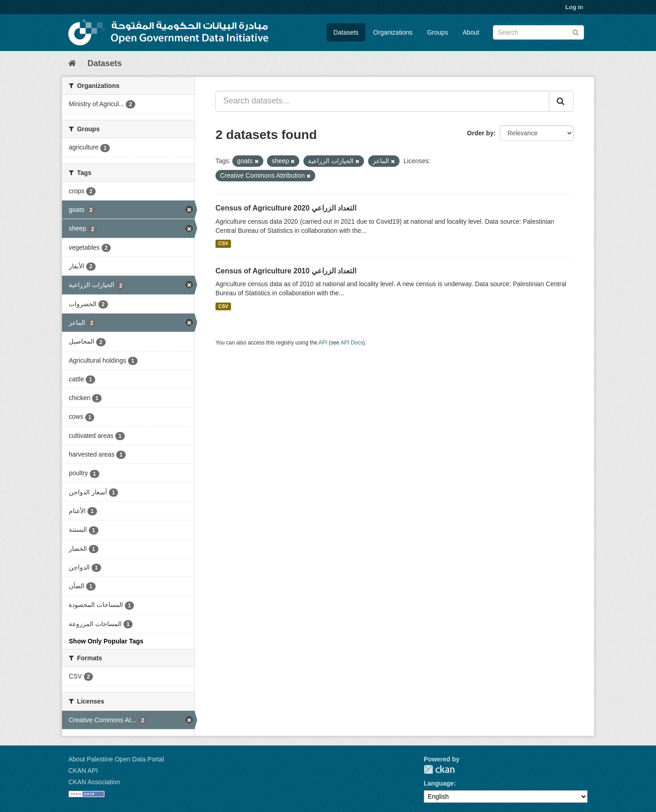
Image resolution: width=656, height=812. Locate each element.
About (471, 32)
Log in (574, 7)
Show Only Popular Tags (106, 641)
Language (439, 783)
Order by (480, 133)
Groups (437, 32)
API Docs (352, 343)
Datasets (346, 32)
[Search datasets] (538, 32)
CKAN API (83, 771)
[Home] (72, 63)
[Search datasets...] (382, 101)
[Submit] (576, 32)
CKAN (439, 769)
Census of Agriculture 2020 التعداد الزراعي (286, 208)
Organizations (393, 32)
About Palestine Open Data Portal (116, 759)
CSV (223, 244)
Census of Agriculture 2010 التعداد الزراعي (286, 271)
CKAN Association (94, 782)
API (323, 343)
